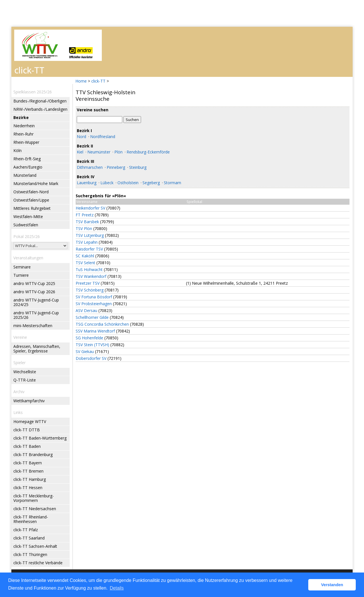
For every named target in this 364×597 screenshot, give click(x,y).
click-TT (98, 81)
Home (81, 81)
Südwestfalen (26, 225)
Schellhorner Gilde (92, 317)
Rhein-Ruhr (23, 134)
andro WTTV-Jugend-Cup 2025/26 (36, 315)
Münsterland (25, 175)
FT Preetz (85, 215)
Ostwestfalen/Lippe (31, 200)
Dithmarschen (90, 167)
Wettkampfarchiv (29, 401)
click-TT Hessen (28, 488)
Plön (118, 152)
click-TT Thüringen (30, 554)
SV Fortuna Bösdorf (94, 297)
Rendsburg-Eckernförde (148, 152)
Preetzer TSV (88, 283)
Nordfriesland (103, 137)
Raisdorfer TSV (89, 249)
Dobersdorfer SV (91, 358)
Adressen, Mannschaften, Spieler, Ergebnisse (37, 349)
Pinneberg (116, 167)
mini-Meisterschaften (33, 326)
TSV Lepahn (87, 242)
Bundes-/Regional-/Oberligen (40, 101)
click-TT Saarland (29, 538)
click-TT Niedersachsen (35, 509)
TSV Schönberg (90, 290)
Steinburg (138, 167)
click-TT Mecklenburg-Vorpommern (34, 498)
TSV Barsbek (87, 222)
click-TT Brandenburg (33, 455)
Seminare (22, 267)
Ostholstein (128, 183)
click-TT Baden (27, 446)
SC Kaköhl (85, 256)
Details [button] (117, 588)
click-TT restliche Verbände (38, 563)
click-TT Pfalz (26, 530)
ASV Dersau (86, 310)
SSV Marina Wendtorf (95, 331)
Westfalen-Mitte (28, 217)
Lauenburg (87, 183)
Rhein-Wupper (26, 142)
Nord (81, 137)
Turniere (21, 275)
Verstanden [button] (332, 585)
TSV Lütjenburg (90, 235)
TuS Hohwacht (89, 269)
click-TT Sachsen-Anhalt (35, 546)
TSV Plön (84, 228)
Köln (17, 150)
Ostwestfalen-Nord (31, 192)
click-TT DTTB (27, 430)
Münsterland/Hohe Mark (36, 183)
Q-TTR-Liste (25, 380)
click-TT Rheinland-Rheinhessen (31, 519)
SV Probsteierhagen (94, 304)
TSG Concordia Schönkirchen (102, 324)
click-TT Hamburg (30, 479)
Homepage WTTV (30, 421)
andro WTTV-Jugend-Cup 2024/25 (36, 302)
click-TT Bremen (28, 471)
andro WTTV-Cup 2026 (34, 292)
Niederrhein (24, 126)
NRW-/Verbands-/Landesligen (40, 109)
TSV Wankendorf (91, 276)
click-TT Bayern (28, 463)
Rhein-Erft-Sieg (27, 159)
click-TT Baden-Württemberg (40, 438)
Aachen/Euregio (28, 167)
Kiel (80, 152)
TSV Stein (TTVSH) (92, 345)
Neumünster (99, 152)
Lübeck (107, 183)
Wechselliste (25, 372)
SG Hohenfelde (89, 338)
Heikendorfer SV (90, 208)
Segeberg (151, 183)
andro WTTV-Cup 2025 (34, 283)
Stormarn (172, 183)
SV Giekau (85, 351)
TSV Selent (85, 263)
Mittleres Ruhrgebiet (32, 208)
